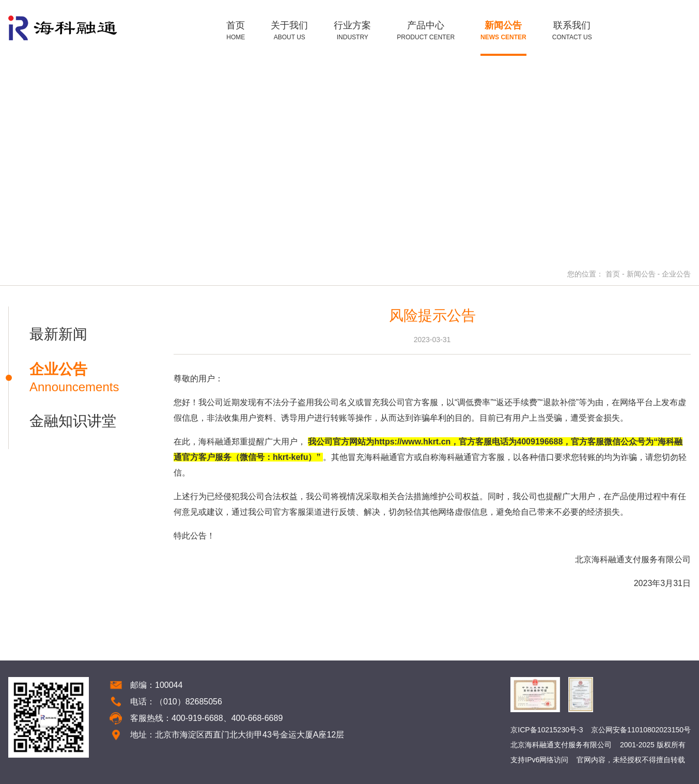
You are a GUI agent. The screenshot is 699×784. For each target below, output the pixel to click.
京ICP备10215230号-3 (547, 730)
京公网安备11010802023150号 (641, 730)
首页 (613, 274)
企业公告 (676, 274)
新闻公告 (641, 274)
